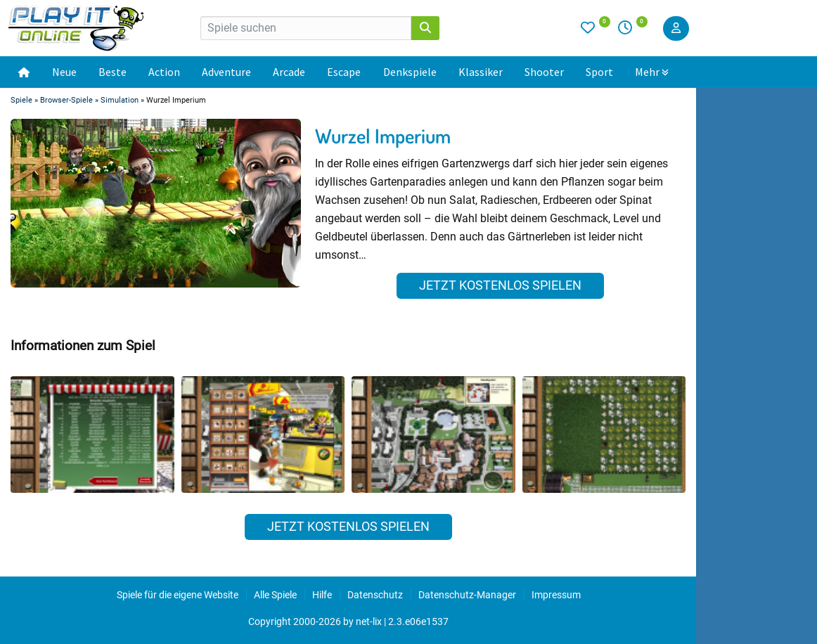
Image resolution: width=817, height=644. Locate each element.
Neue (64, 72)
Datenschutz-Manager (467, 595)
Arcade (289, 72)
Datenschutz (375, 595)
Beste (112, 72)
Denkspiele (410, 72)
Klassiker (481, 72)
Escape (344, 72)
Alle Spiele (275, 595)
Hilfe (322, 595)
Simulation (120, 100)
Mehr (652, 72)
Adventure (226, 72)
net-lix (369, 622)
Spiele (21, 100)
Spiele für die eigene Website (178, 595)
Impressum (556, 595)
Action (164, 72)
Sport (599, 72)
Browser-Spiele (66, 100)
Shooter (544, 72)
